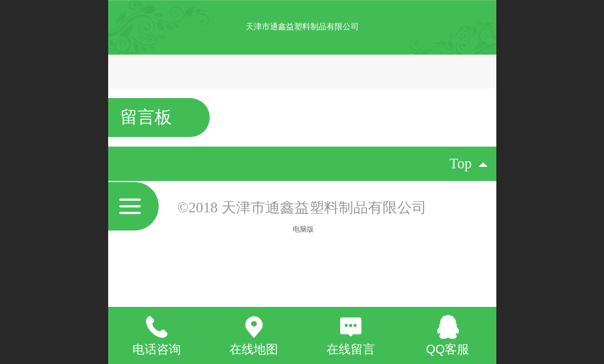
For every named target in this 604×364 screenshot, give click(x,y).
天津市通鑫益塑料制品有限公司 (302, 27)
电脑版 (303, 229)
